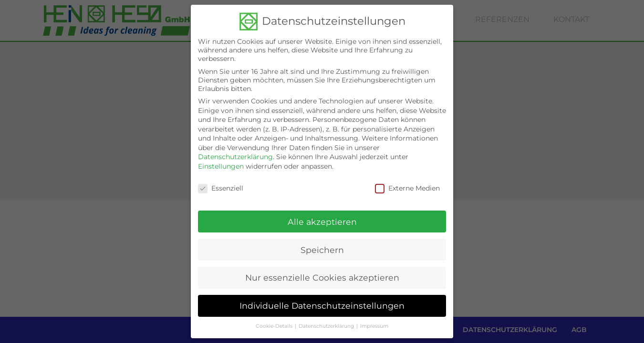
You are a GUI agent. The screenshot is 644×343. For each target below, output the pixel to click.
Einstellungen (221, 163)
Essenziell (221, 185)
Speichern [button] (322, 246)
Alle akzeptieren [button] (322, 218)
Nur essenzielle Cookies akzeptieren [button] (322, 274)
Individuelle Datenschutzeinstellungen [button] (322, 302)
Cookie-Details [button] (274, 323)
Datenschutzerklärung (235, 153)
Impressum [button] (374, 323)
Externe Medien (407, 185)
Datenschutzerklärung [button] (326, 323)
